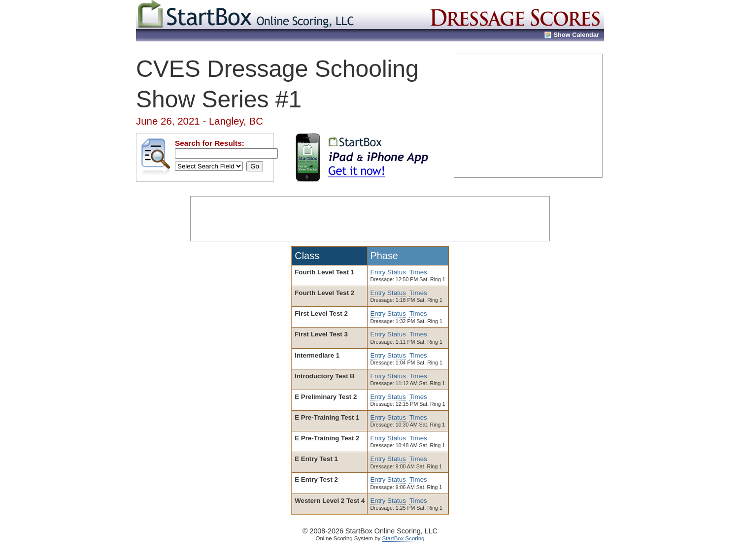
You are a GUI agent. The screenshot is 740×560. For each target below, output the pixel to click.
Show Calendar (576, 35)
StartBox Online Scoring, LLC (247, 15)
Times (418, 272)
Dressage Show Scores (516, 15)
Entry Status (388, 272)
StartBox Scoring (404, 538)
